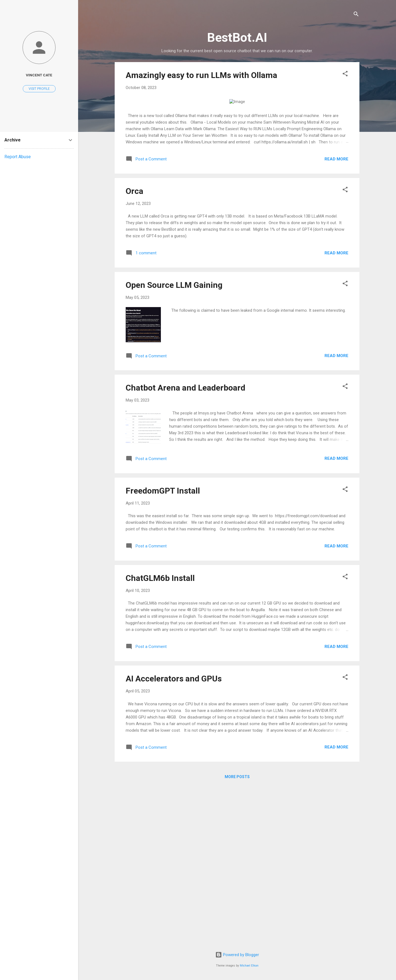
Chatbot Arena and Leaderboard (185, 548)
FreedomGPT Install (163, 651)
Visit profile (39, 89)
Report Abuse (18, 157)
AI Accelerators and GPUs (174, 838)
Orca (134, 351)
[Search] (356, 15)
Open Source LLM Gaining (174, 445)
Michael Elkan (249, 966)
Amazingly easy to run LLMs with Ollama (201, 75)
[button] (345, 75)
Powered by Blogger (237, 955)
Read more (336, 319)
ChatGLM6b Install (160, 738)
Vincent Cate (39, 75)
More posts (237, 937)
